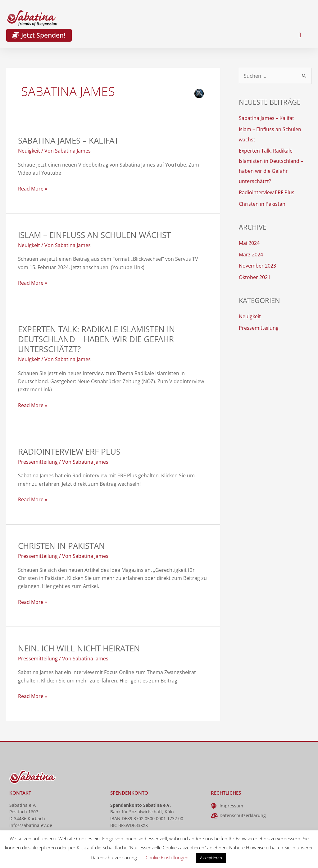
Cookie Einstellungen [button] (167, 857)
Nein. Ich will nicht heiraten (79, 648)
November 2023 (257, 264)
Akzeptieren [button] (211, 858)
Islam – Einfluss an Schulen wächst (94, 235)
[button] (300, 35)
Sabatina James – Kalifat (68, 140)
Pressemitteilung (38, 462)
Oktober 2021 (255, 275)
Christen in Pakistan (61, 546)
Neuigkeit (29, 151)
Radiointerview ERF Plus (69, 452)
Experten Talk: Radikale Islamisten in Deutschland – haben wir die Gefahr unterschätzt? (97, 339)
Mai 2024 (249, 242)
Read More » (33, 188)
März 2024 (251, 253)
